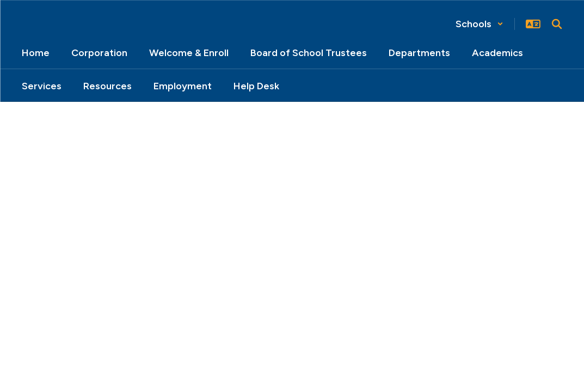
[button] (480, 24)
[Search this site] (557, 24)
